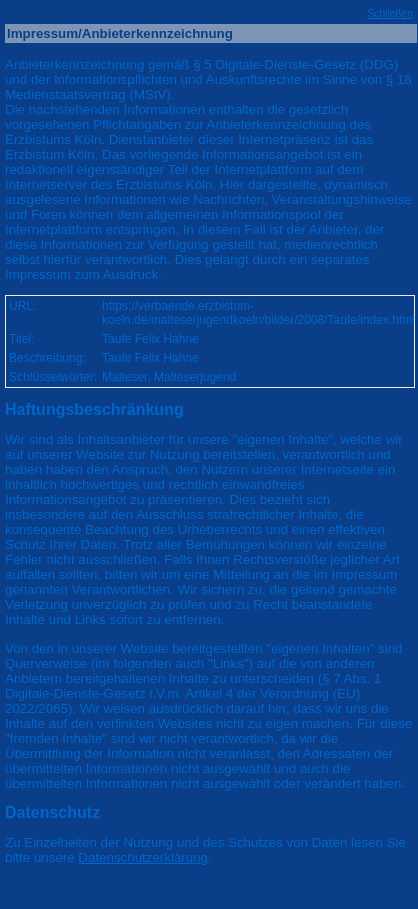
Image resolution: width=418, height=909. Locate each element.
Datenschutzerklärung (143, 857)
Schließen (390, 13)
